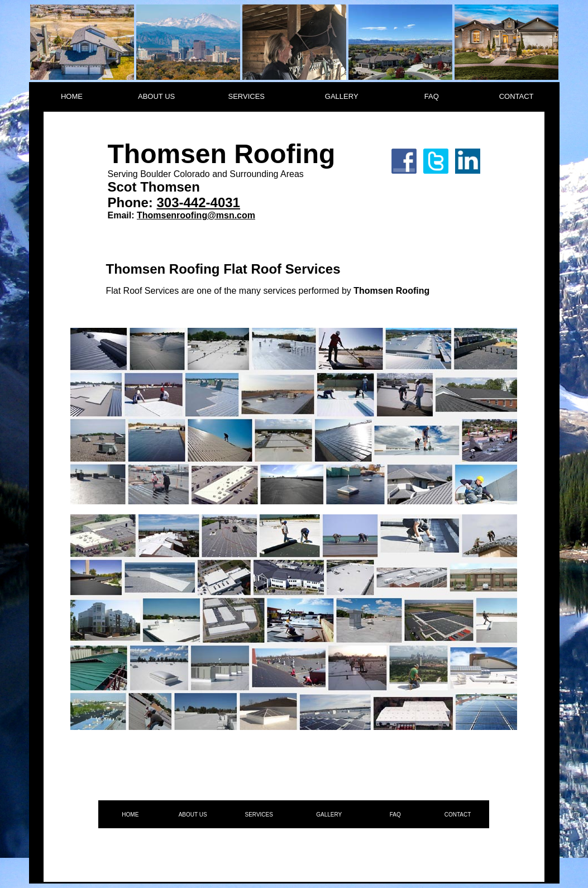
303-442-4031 (198, 202)
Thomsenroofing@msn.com (196, 215)
